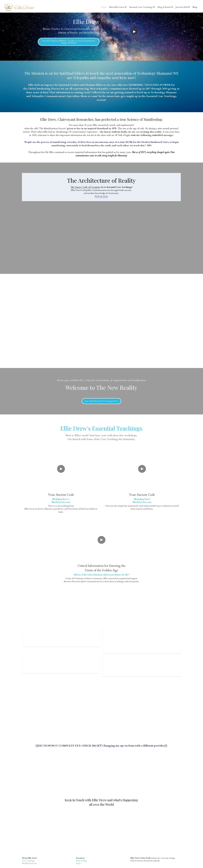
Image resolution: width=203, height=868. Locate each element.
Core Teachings (28, 840)
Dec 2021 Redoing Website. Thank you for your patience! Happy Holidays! (69, 42)
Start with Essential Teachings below (101, 401)
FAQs (78, 843)
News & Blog (81, 840)
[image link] (93, 805)
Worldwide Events (29, 843)
